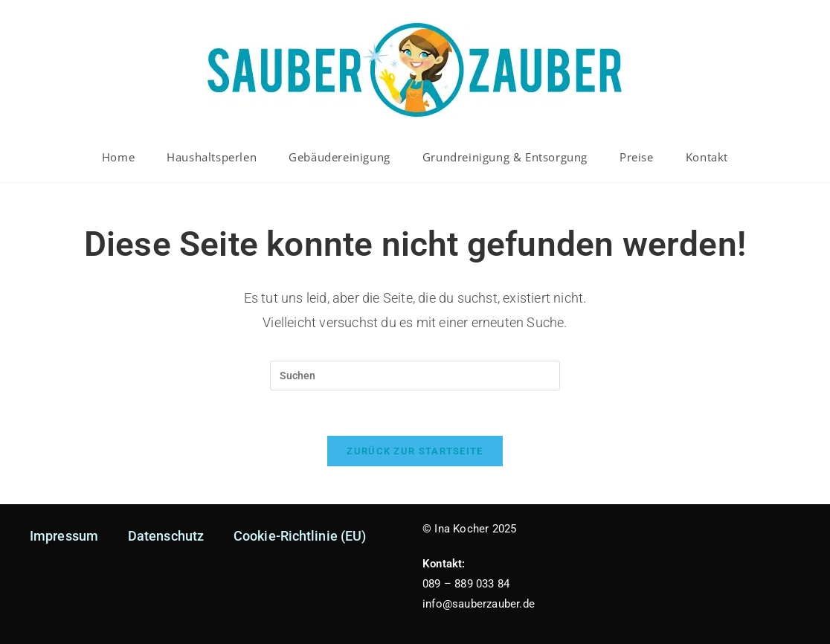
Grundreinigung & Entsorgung (505, 157)
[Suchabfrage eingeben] (415, 376)
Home (118, 157)
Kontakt (707, 157)
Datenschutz (166, 536)
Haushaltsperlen (212, 157)
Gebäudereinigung (340, 157)
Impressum (64, 536)
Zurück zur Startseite (415, 451)
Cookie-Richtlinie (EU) (300, 536)
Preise (637, 157)
